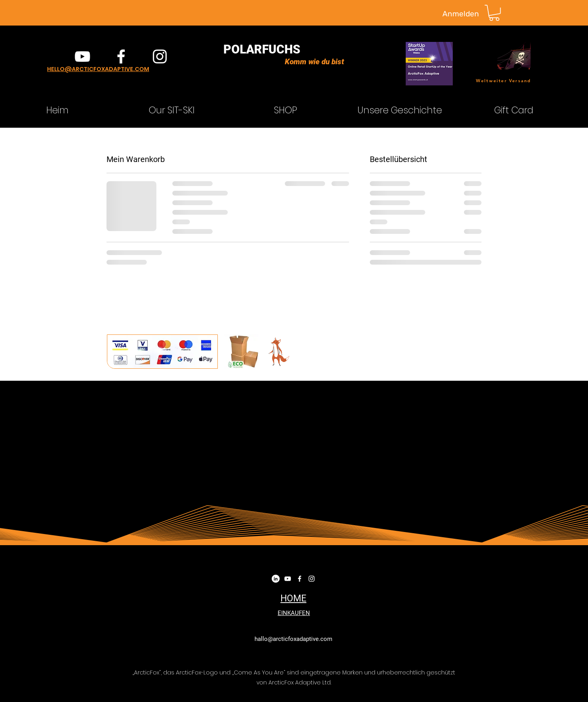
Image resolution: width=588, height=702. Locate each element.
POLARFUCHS (262, 49)
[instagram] (160, 56)
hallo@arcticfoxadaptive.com (293, 639)
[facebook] (121, 56)
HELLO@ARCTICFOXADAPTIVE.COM (98, 69)
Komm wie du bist (314, 62)
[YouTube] (82, 56)
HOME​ (293, 598)
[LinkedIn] (276, 579)
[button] (494, 13)
